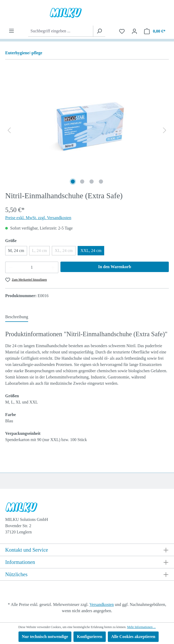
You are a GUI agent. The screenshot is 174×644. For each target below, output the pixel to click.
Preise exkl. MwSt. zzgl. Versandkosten (38, 218)
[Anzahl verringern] (11, 267)
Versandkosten (101, 604)
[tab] (17, 317)
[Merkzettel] (122, 31)
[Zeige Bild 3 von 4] (92, 182)
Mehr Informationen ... (141, 627)
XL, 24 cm (65, 252)
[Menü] (11, 31)
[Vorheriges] (9, 130)
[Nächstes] (165, 130)
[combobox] (61, 31)
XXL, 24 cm (91, 251)
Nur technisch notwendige (45, 637)
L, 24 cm (41, 252)
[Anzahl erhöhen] (53, 267)
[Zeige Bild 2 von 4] (82, 182)
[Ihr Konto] (134, 31)
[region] (87, 130)
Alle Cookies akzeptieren (133, 637)
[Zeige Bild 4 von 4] (101, 182)
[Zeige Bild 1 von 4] (73, 182)
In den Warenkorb (115, 267)
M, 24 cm (16, 251)
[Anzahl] (32, 267)
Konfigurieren (89, 637)
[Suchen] (99, 31)
